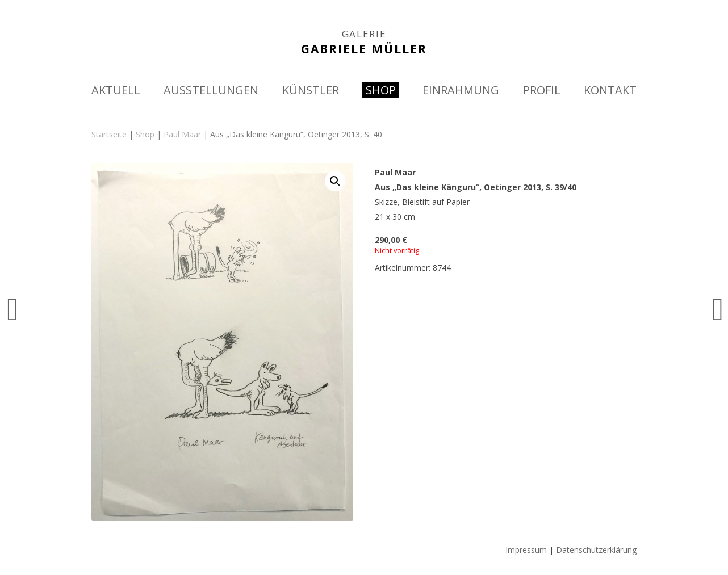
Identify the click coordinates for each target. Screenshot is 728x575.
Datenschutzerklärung (596, 550)
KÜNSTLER (311, 90)
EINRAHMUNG (461, 90)
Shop (145, 134)
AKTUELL (116, 90)
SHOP (381, 90)
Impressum (526, 550)
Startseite (109, 134)
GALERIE (364, 34)
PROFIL (542, 90)
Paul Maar (182, 134)
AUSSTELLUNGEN (211, 90)
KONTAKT (610, 90)
